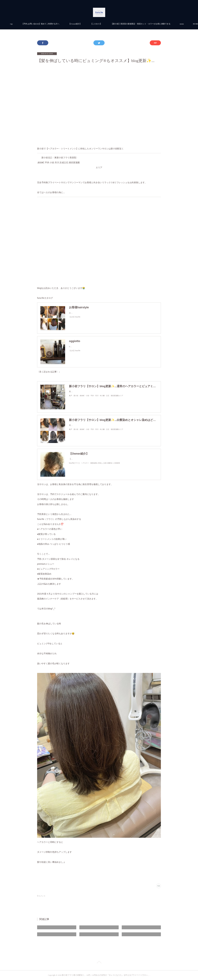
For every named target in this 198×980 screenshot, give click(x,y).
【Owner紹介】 (110, 24)
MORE (148, 24)
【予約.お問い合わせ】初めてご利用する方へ (75, 24)
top (46, 24)
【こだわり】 (131, 24)
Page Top (99, 963)
